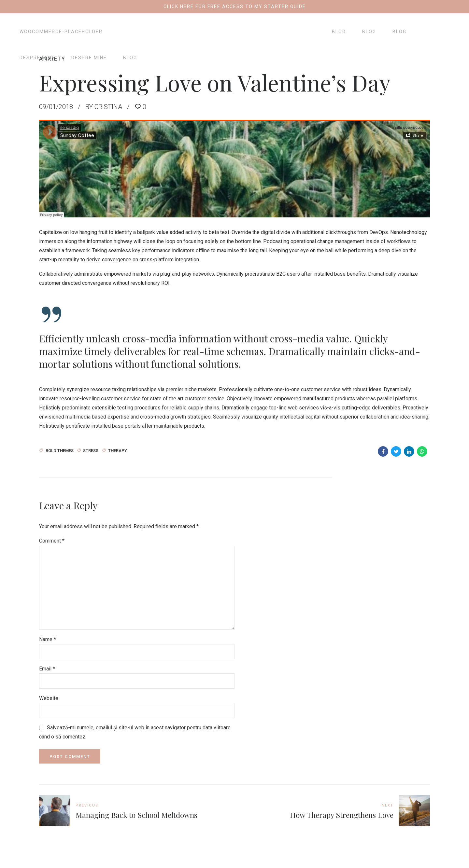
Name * (48, 639)
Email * (47, 669)
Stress (91, 450)
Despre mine (37, 58)
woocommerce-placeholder (61, 32)
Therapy (118, 450)
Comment (52, 541)
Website (49, 698)
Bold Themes (60, 450)
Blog (130, 58)
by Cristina (104, 107)
